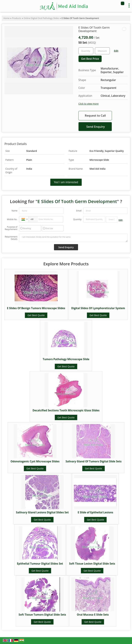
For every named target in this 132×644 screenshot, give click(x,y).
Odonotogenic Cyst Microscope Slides (35, 461)
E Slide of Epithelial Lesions (95, 512)
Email (79, 211)
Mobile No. (12, 219)
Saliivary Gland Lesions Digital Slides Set (42, 512)
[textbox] (102, 51)
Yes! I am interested (66, 182)
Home (7, 18)
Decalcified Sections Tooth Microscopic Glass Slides (66, 410)
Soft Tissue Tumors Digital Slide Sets (42, 615)
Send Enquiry (95, 127)
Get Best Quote (36, 315)
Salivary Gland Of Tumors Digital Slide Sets (94, 461)
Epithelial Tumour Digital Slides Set (40, 564)
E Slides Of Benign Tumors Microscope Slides (36, 308)
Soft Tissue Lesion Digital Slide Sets (92, 564)
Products (16, 18)
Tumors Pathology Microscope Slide (66, 359)
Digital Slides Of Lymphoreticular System (98, 308)
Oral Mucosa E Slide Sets (93, 615)
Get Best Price (90, 59)
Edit (116, 51)
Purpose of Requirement (11, 228)
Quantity (77, 219)
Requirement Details (11, 238)
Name (14, 211)
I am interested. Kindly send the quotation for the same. (73, 238)
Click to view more (88, 104)
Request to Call (95, 115)
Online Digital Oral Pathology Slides (41, 18)
